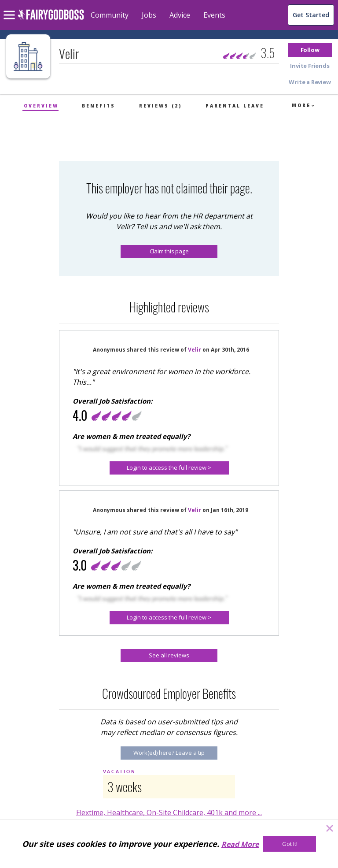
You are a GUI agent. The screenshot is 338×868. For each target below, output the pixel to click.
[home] (51, 20)
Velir (195, 350)
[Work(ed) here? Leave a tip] (169, 753)
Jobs (149, 15)
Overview (41, 106)
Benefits (99, 106)
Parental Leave (235, 106)
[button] (310, 50)
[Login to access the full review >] (169, 468)
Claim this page (169, 251)
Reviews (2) (160, 106)
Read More (240, 844)
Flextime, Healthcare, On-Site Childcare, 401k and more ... (169, 812)
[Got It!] (290, 844)
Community (110, 15)
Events (214, 15)
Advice (180, 15)
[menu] (11, 8)
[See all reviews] (169, 656)
